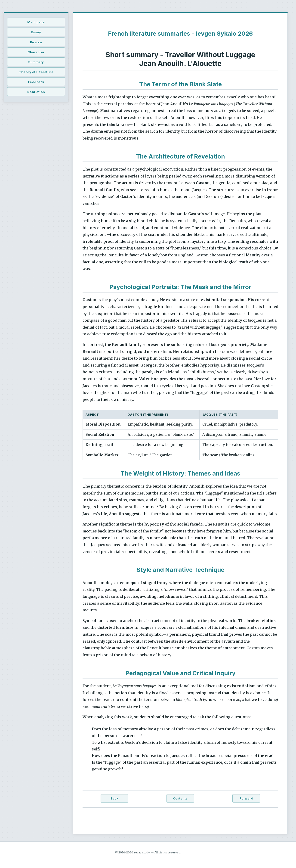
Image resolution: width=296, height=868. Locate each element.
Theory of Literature (36, 72)
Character (36, 52)
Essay (36, 32)
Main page (36, 22)
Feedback (36, 82)
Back (114, 798)
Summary (36, 62)
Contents (180, 798)
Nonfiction (36, 92)
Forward (247, 798)
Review (36, 42)
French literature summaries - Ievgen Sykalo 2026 (180, 33)
